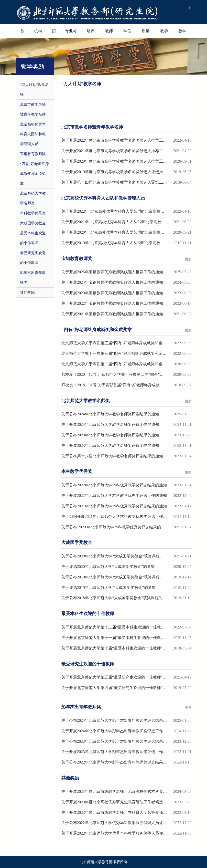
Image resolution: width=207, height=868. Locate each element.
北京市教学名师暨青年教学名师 (33, 109)
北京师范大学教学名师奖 (33, 198)
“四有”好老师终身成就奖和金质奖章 (34, 174)
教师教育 (109, 34)
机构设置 (38, 34)
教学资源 (182, 34)
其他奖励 (27, 293)
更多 (188, 259)
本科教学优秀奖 (33, 213)
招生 (54, 34)
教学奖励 (164, 34)
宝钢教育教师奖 (33, 154)
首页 (22, 34)
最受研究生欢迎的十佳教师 (33, 258)
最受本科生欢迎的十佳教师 (33, 238)
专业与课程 (71, 34)
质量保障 (146, 34)
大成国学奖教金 (33, 223)
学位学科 (127, 34)
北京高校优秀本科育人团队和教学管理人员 (33, 134)
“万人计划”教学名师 (34, 90)
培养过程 (91, 34)
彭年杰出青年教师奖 (33, 278)
